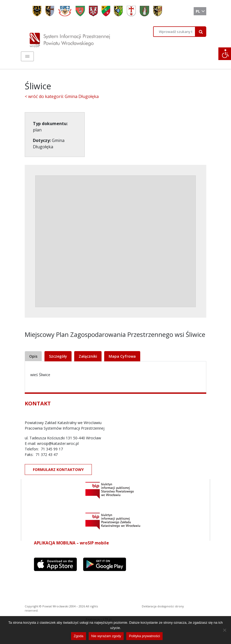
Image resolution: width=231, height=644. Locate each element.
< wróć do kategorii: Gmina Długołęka (62, 96)
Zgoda (79, 636)
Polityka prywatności (144, 636)
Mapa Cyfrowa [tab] (122, 356)
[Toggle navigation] (27, 56)
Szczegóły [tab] (58, 356)
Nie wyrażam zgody (106, 636)
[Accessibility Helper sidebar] (225, 54)
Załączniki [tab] (88, 356)
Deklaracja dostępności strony (163, 606)
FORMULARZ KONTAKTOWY (58, 470)
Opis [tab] (33, 356)
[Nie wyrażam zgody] (224, 630)
